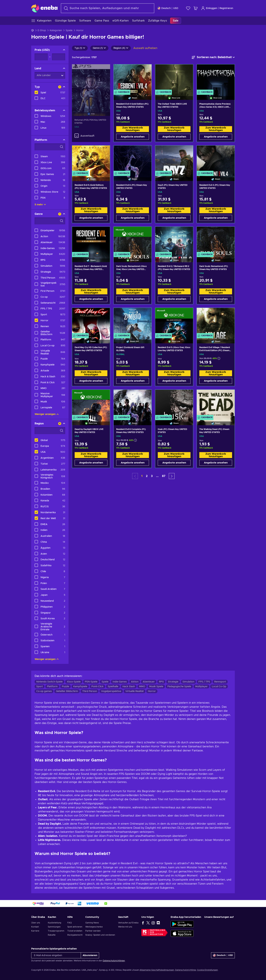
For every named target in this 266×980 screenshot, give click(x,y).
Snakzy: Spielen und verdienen (100, 935)
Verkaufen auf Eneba (128, 923)
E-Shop (42, 30)
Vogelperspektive (111, 691)
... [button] (157, 476)
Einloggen (209, 8)
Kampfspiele (80, 687)
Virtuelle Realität (135, 691)
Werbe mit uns (125, 927)
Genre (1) (99, 48)
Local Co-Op (219, 687)
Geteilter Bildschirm (67, 691)
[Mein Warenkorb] (196, 8)
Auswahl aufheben (145, 48)
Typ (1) (80, 48)
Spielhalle (113, 687)
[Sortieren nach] (213, 57)
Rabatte (52, 935)
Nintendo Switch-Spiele (49, 682)
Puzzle (65, 687)
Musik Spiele (156, 687)
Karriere (35, 931)
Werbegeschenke (94, 927)
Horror (152, 691)
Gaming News (92, 923)
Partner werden (93, 931)
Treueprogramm (56, 931)
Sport (40, 687)
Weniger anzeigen (47, 414)
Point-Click (97, 687)
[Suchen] (108, 8)
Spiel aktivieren (75, 927)
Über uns (36, 923)
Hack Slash (129, 687)
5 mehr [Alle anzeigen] (40, 205)
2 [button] (147, 476)
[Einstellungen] (168, 8)
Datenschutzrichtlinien (114, 961)
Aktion (135, 682)
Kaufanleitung (55, 923)
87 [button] (164, 476)
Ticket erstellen (75, 931)
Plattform (52, 687)
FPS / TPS (204, 682)
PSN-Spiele (91, 682)
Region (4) (121, 48)
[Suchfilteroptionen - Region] (50, 431)
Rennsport (220, 682)
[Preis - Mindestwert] (41, 57)
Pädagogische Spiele (179, 687)
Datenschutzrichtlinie (186, 970)
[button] (172, 476)
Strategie (173, 682)
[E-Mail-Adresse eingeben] (56, 955)
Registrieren (226, 8)
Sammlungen (54, 927)
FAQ (70, 923)
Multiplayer (201, 687)
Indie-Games (120, 682)
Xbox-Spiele (74, 682)
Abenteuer (149, 682)
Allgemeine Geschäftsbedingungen (157, 970)
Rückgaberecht (75, 935)
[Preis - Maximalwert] (59, 57)
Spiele (69, 30)
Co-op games (44, 691)
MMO (142, 687)
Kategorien (56, 30)
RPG (161, 682)
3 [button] (152, 476)
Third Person (90, 691)
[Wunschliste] (188, 8)
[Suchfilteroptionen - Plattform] (50, 147)
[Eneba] (44, 8)
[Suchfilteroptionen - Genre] (50, 221)
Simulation (188, 682)
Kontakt (35, 927)
